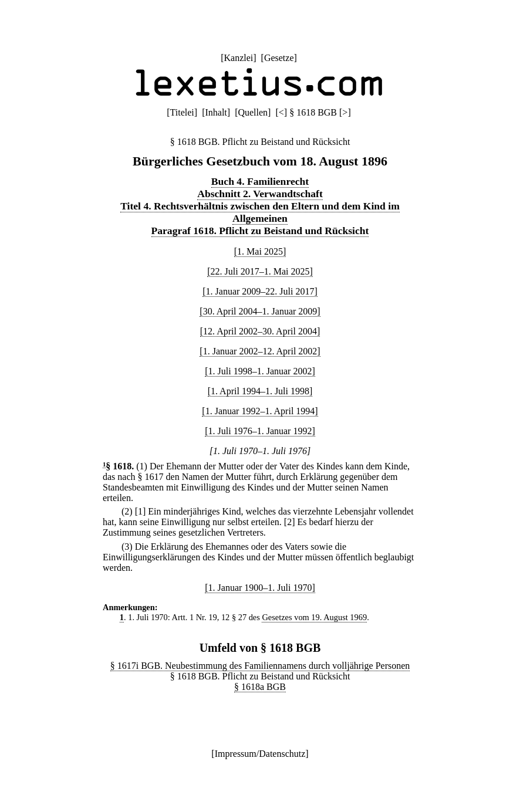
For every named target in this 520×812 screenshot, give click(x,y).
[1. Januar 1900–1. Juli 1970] (260, 588)
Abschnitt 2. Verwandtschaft (260, 194)
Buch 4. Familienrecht (260, 181)
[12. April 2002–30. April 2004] (260, 331)
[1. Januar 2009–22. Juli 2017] (260, 291)
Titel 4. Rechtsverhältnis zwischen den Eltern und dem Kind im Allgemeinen (260, 212)
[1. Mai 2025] (260, 251)
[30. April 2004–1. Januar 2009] (260, 311)
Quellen (253, 112)
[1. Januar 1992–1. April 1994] (260, 411)
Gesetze (279, 58)
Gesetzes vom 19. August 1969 (314, 617)
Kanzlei (238, 58)
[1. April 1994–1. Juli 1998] (260, 391)
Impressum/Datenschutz (260, 754)
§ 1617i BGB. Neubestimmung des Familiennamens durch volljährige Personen (260, 666)
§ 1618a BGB (260, 687)
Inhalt (216, 112)
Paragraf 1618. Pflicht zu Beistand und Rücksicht (260, 231)
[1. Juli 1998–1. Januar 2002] (260, 371)
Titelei (182, 112)
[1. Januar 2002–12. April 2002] (260, 351)
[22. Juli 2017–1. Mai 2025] (260, 271)
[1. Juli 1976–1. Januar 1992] (260, 431)
